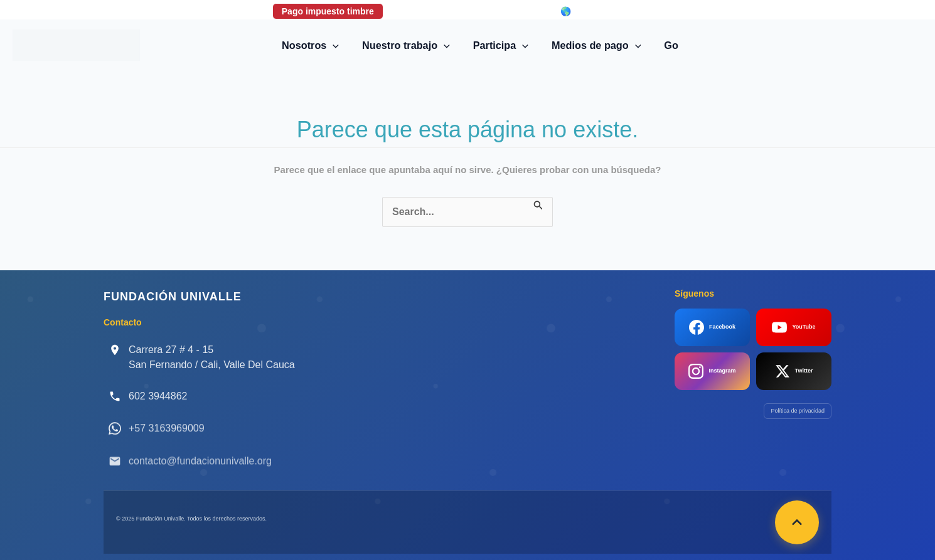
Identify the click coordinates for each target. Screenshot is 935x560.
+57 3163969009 (167, 437)
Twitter (794, 371)
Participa (501, 45)
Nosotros (316, 45)
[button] (338, 45)
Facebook (712, 327)
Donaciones (426, 11)
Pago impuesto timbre (328, 11)
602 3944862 (158, 396)
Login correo (506, 11)
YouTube (793, 327)
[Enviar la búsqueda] (538, 204)
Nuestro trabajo (409, 45)
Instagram (712, 371)
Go (666, 45)
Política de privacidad (798, 411)
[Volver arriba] (797, 522)
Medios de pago (594, 45)
